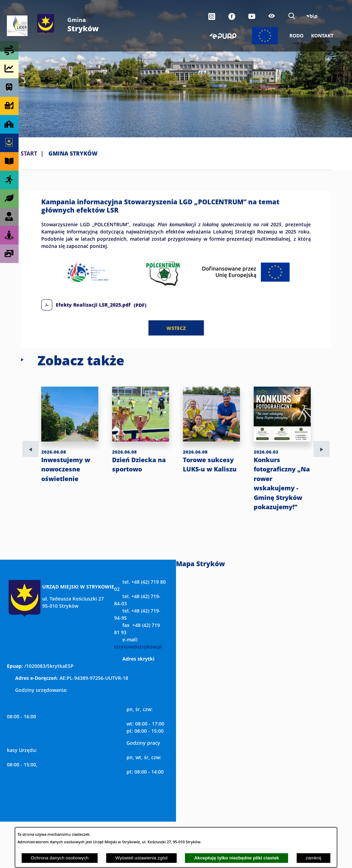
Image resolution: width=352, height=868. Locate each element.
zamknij (313, 858)
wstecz (176, 328)
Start (29, 153)
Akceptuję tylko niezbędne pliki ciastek (237, 858)
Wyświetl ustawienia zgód (141, 858)
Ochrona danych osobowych (60, 858)
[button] (176, 286)
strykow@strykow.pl (138, 647)
